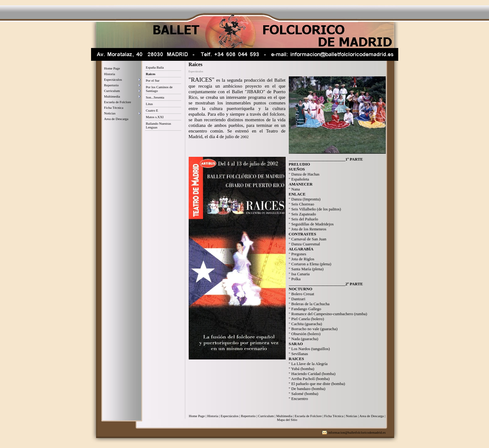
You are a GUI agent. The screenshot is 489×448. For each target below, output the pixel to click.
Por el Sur (153, 80)
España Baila (155, 67)
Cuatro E (152, 110)
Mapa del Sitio (287, 420)
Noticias (110, 113)
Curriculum (112, 91)
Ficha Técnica (114, 108)
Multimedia (112, 96)
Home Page (112, 68)
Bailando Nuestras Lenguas (159, 125)
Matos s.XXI (155, 117)
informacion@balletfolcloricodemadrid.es (357, 432)
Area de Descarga (116, 119)
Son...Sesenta (155, 97)
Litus (150, 104)
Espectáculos (113, 79)
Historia (110, 74)
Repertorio (111, 85)
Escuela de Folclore (118, 102)
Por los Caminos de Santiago (159, 89)
